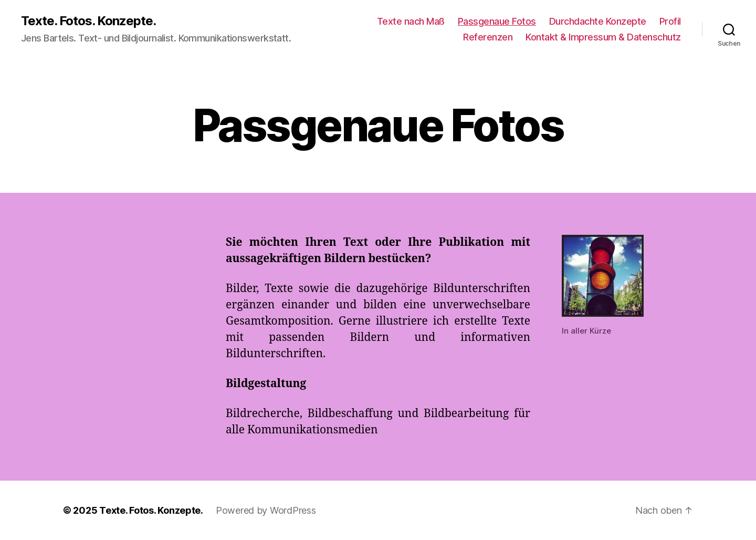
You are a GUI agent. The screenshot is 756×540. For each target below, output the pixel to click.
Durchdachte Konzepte (598, 21)
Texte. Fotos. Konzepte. (88, 21)
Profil (670, 21)
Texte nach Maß (411, 21)
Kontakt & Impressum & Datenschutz (603, 37)
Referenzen (488, 37)
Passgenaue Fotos (497, 21)
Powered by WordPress (266, 510)
